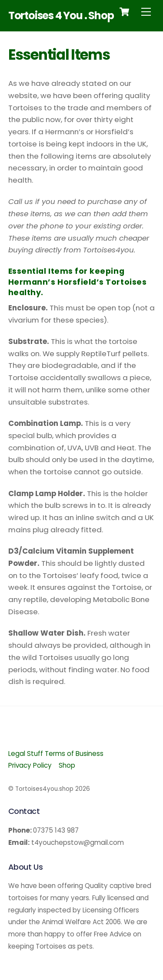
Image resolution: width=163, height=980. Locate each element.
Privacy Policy (30, 765)
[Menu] (146, 12)
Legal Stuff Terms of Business (56, 754)
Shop (67, 765)
